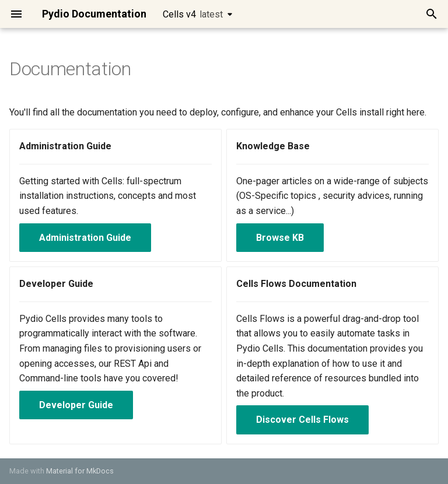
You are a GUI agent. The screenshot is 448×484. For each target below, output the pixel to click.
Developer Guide (76, 405)
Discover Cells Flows (302, 420)
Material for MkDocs (80, 471)
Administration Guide (85, 238)
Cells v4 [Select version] (193, 14)
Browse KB (280, 238)
